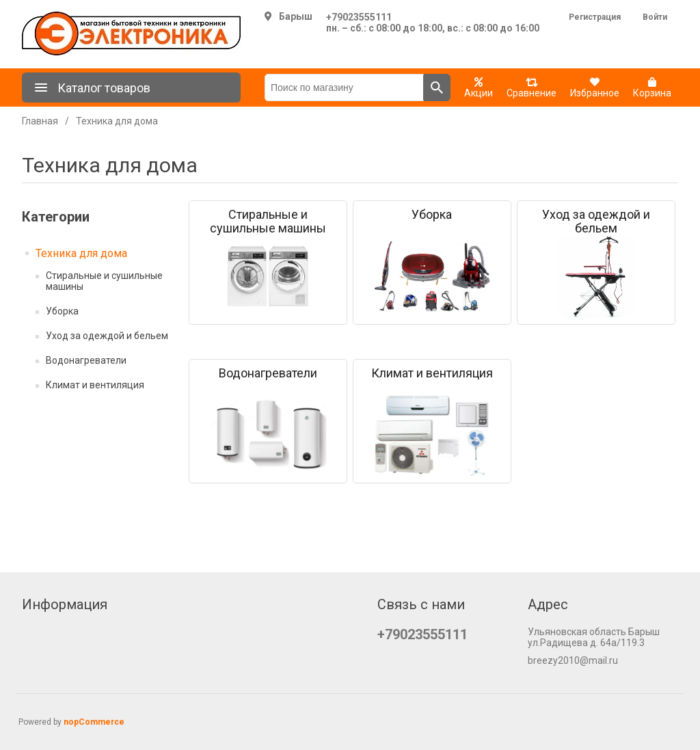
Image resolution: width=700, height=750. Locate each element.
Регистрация (595, 17)
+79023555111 (359, 17)
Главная (40, 121)
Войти (655, 17)
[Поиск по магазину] (344, 88)
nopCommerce (94, 722)
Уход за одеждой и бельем (107, 336)
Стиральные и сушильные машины (104, 281)
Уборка (62, 311)
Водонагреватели (86, 360)
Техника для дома (81, 253)
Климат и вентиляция (95, 385)
